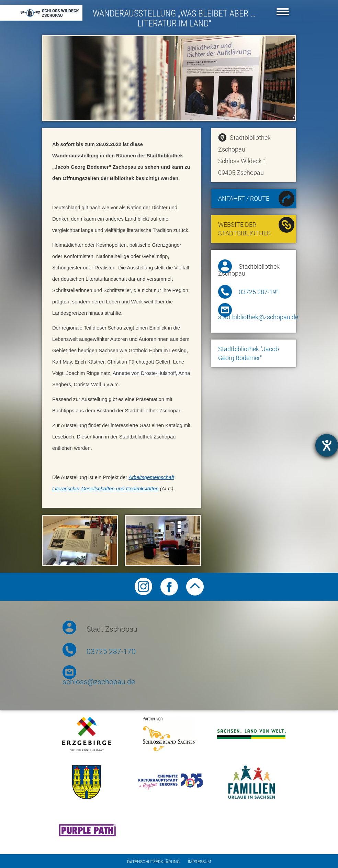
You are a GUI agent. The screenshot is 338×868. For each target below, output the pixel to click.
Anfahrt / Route (256, 199)
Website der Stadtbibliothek (256, 227)
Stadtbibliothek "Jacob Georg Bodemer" (249, 353)
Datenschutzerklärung (153, 862)
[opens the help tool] (327, 445)
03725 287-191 (259, 292)
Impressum (199, 862)
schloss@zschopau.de (99, 682)
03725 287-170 (111, 652)
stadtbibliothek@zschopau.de (258, 317)
